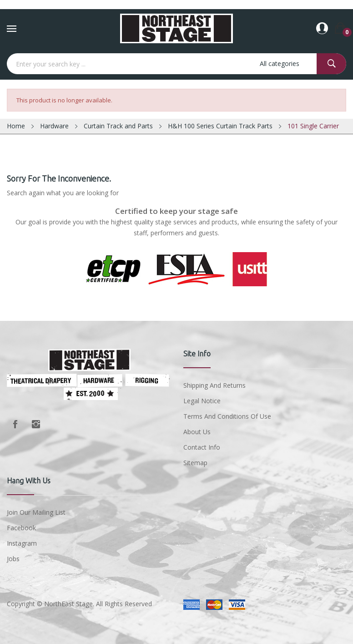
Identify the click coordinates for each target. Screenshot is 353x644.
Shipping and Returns (214, 385)
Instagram (36, 424)
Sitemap (195, 463)
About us (197, 432)
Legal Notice (202, 401)
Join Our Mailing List (36, 512)
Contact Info (202, 447)
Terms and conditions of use (227, 416)
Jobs (13, 559)
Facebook (15, 424)
